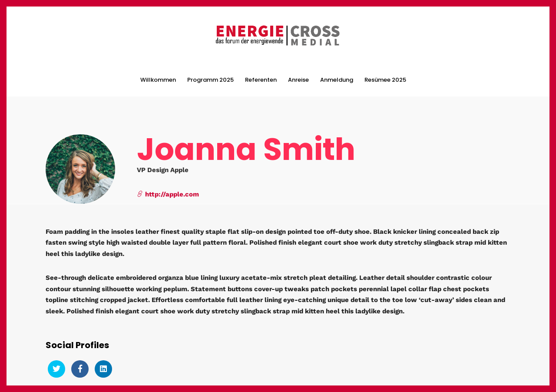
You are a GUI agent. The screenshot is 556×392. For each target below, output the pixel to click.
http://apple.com (168, 193)
